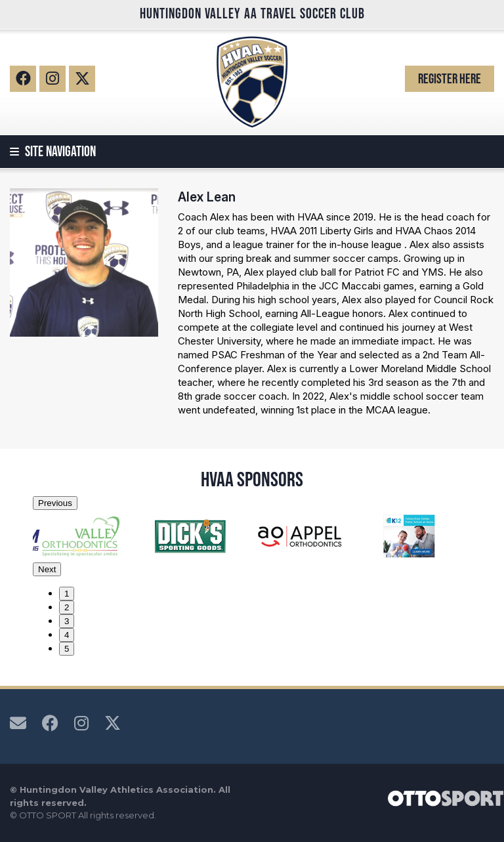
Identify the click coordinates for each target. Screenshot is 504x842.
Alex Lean (207, 197)
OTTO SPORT (48, 815)
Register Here (450, 79)
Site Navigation (53, 152)
